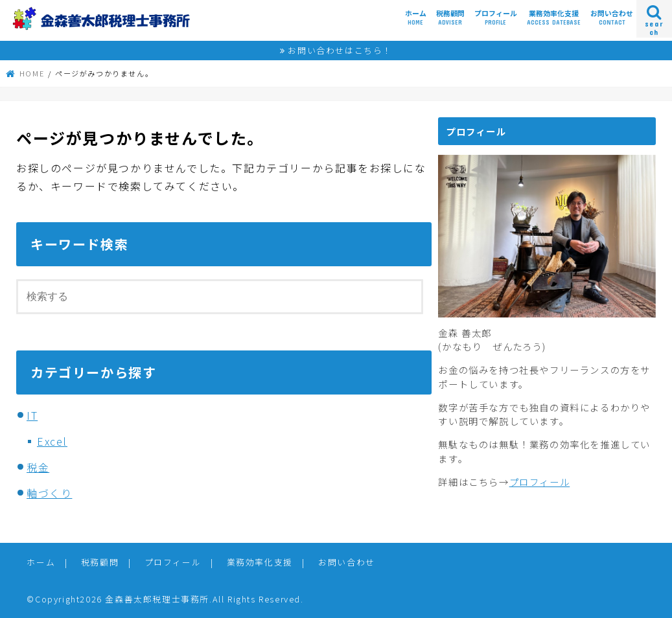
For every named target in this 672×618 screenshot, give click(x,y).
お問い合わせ (612, 17)
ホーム (416, 17)
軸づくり (49, 493)
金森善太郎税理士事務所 (157, 599)
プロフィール (496, 17)
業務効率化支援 (554, 17)
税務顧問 (450, 17)
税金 (38, 467)
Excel (52, 441)
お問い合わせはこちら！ (340, 50)
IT (32, 415)
